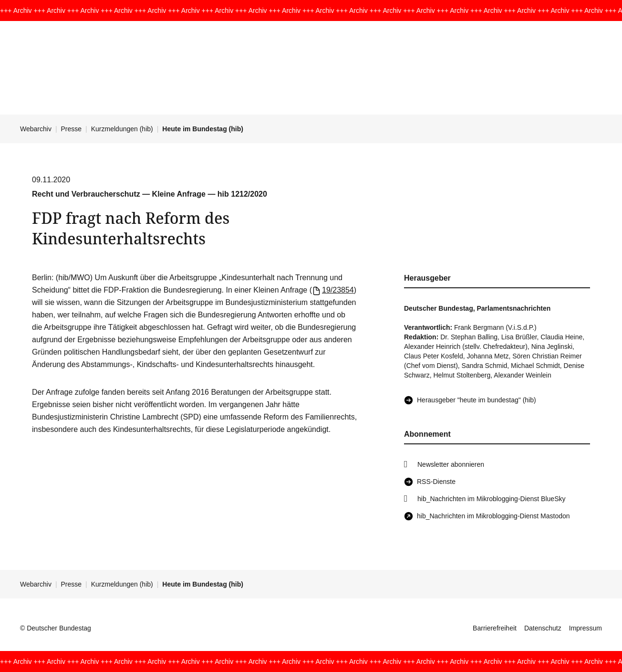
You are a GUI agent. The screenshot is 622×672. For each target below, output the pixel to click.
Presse (72, 129)
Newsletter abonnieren (451, 464)
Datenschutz (543, 628)
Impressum (586, 628)
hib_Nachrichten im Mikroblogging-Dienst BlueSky (491, 499)
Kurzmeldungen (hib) (122, 129)
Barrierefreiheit (495, 628)
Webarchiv (36, 129)
